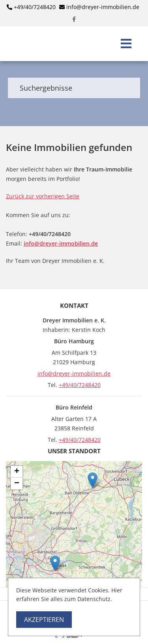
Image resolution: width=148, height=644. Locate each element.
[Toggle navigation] (126, 44)
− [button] (17, 484)
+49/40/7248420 (35, 7)
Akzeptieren (44, 620)
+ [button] (17, 472)
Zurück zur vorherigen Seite (43, 196)
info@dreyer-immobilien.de (103, 7)
